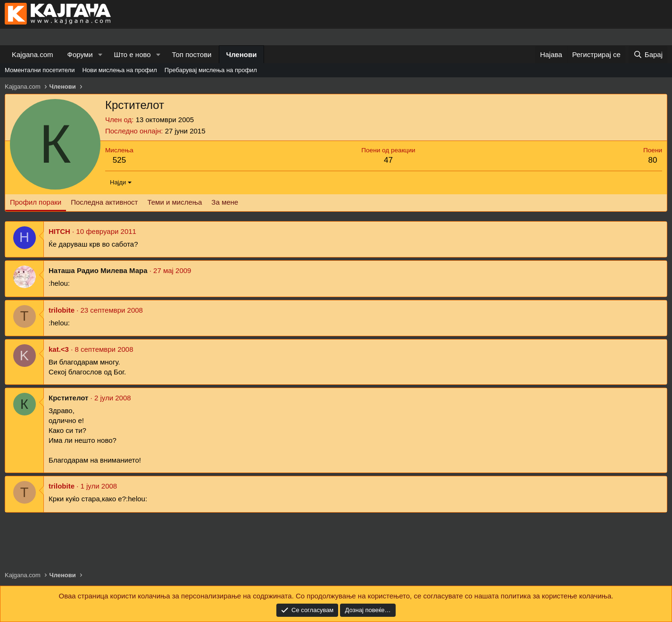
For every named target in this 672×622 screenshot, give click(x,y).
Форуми (80, 54)
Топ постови (192, 54)
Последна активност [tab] (104, 202)
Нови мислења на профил (119, 70)
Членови (242, 54)
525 (119, 160)
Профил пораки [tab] (36, 202)
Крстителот (68, 398)
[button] (100, 54)
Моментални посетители (40, 70)
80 (653, 160)
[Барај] (648, 54)
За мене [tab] (225, 202)
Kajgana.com (33, 54)
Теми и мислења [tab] (174, 202)
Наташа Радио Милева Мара (98, 270)
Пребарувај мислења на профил (211, 70)
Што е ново (132, 54)
